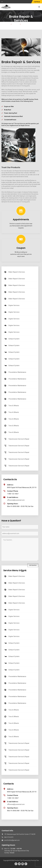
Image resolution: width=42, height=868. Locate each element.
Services (16, 24)
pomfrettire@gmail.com (12, 840)
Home (8, 24)
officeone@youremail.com (16, 500)
